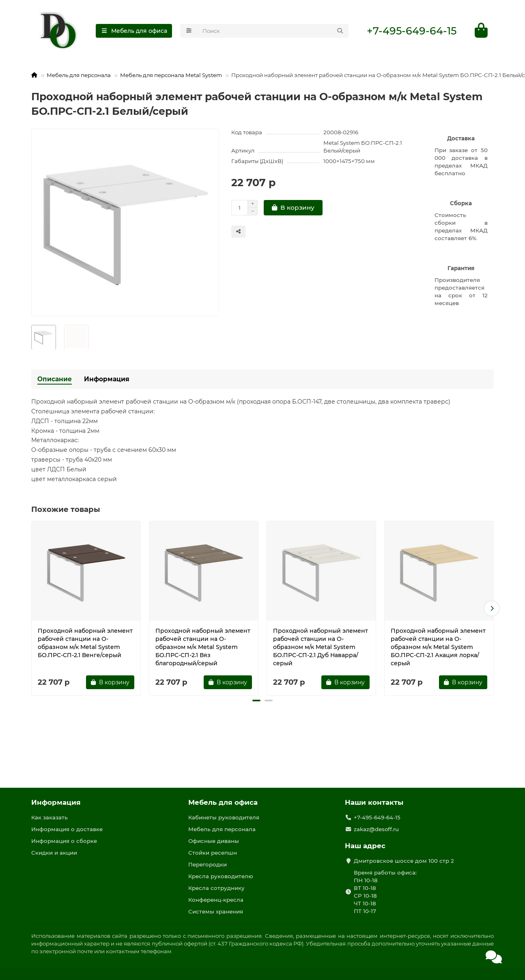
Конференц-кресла (216, 900)
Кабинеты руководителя (224, 817)
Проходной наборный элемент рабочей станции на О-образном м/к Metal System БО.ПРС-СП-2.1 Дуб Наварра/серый (321, 647)
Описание (55, 379)
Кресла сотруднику (216, 888)
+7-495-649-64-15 (412, 31)
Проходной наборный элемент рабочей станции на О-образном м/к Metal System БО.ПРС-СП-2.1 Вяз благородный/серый (203, 647)
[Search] (273, 31)
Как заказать (49, 817)
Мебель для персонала (79, 75)
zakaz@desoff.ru (376, 829)
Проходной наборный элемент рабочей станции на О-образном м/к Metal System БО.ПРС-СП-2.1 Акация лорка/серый (438, 647)
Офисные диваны (214, 841)
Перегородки (208, 864)
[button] (492, 609)
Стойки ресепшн (213, 853)
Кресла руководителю (221, 876)
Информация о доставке (67, 829)
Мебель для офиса (223, 802)
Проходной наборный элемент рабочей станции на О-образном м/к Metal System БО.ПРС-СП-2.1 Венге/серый (85, 643)
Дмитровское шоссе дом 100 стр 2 (404, 861)
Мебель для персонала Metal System (171, 75)
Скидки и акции (54, 853)
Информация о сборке (64, 841)
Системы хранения (216, 911)
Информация (107, 379)
